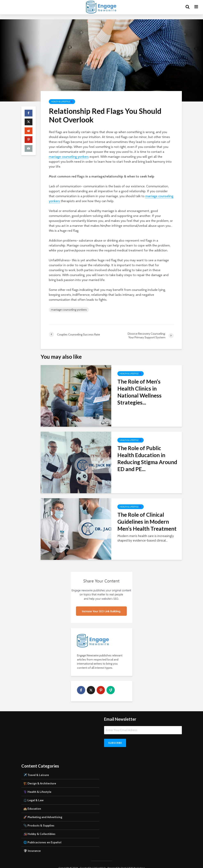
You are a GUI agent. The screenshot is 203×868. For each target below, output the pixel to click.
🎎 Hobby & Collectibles (39, 827)
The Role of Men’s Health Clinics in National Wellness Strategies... (139, 392)
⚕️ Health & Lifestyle (37, 785)
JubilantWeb (99, 861)
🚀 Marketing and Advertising (43, 810)
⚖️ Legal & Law (33, 793)
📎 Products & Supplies (39, 818)
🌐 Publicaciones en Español (42, 835)
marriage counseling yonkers (69, 157)
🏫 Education (32, 802)
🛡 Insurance (32, 844)
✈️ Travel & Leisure (36, 768)
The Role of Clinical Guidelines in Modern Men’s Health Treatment (147, 522)
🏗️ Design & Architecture (40, 776)
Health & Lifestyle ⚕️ (62, 102)
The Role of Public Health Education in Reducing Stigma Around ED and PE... (147, 459)
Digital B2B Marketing (133, 861)
